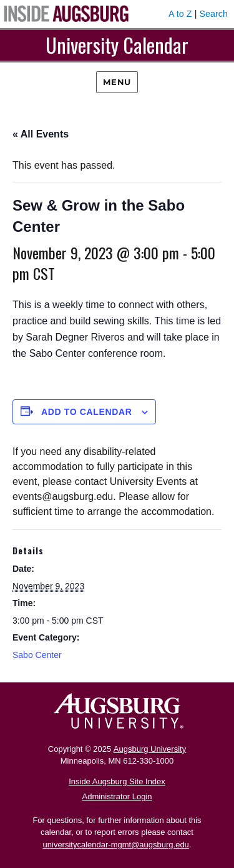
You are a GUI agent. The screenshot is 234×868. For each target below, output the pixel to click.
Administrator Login (117, 796)
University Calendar (117, 45)
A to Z (180, 14)
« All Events (41, 134)
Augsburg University (150, 749)
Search (213, 14)
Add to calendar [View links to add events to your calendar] (87, 412)
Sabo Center (37, 655)
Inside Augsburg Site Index (117, 781)
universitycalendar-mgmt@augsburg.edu (116, 845)
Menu (117, 82)
